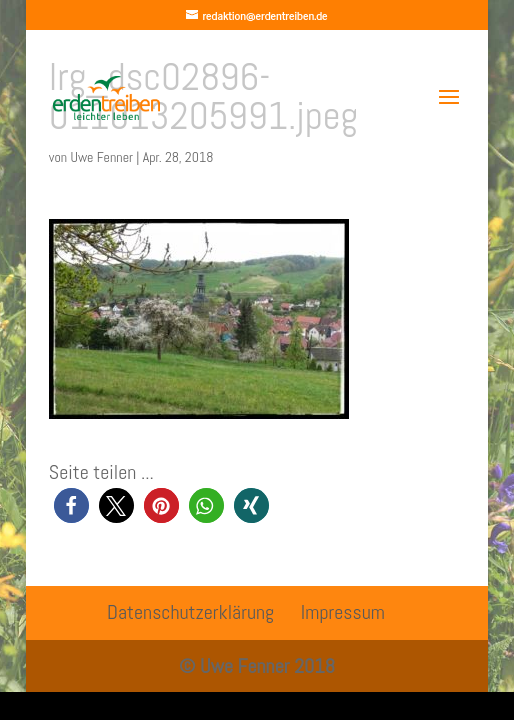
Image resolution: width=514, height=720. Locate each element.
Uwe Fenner (101, 157)
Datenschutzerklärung (190, 612)
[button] (71, 505)
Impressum (343, 612)
